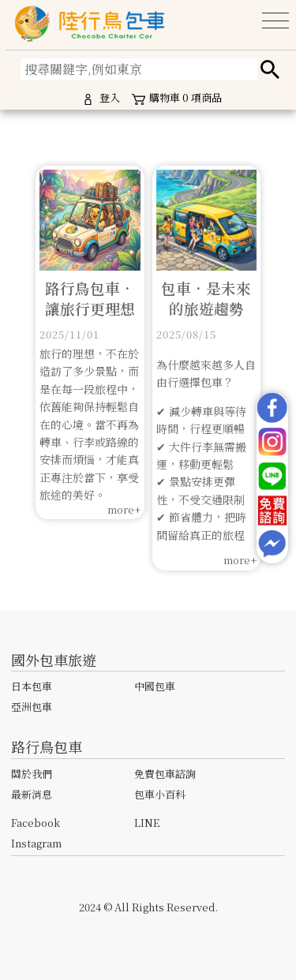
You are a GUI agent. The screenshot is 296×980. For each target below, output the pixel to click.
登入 (100, 99)
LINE (147, 823)
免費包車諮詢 (165, 774)
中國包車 (155, 686)
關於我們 (32, 774)
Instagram (36, 843)
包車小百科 (160, 794)
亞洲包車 (32, 707)
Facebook (36, 823)
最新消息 (32, 794)
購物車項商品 (176, 99)
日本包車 (32, 686)
